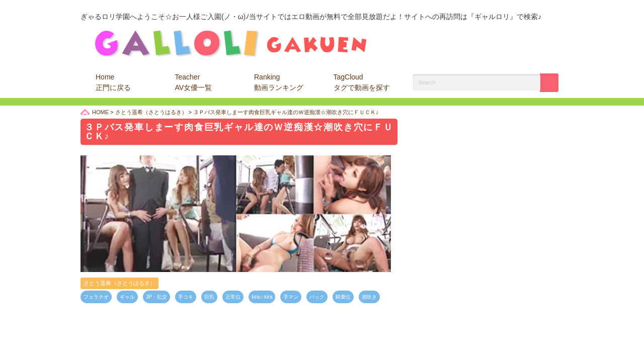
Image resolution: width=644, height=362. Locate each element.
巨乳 (209, 297)
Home (113, 82)
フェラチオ (96, 297)
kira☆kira (262, 297)
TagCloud (362, 82)
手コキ (186, 297)
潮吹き (369, 297)
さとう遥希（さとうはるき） (119, 283)
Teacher (194, 82)
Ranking (279, 82)
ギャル (127, 297)
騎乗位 (343, 297)
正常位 (233, 297)
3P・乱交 (156, 297)
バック (317, 297)
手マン (291, 297)
